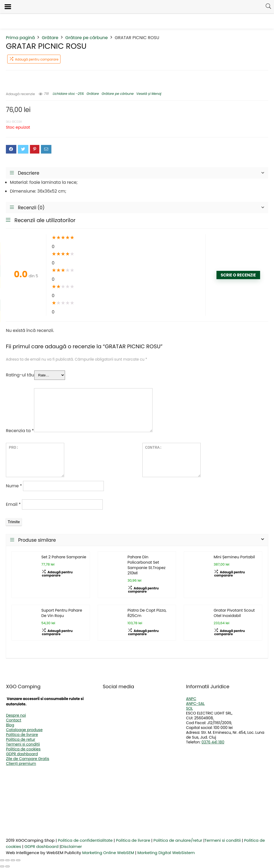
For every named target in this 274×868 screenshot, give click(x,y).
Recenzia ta (20, 431)
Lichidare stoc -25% (68, 94)
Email (13, 504)
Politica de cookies (23, 749)
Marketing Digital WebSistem (166, 853)
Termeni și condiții (23, 744)
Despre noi (16, 715)
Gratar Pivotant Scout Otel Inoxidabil (234, 613)
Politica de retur (20, 739)
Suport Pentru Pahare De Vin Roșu (62, 613)
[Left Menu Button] (8, 7)
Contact (14, 720)
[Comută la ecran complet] (7, 860)
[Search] (268, 6)
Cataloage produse (24, 730)
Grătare (50, 38)
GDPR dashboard (22, 754)
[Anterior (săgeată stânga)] (2, 866)
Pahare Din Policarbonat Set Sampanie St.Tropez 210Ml (146, 565)
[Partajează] (13, 860)
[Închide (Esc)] (18, 860)
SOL (189, 708)
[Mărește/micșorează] (2, 860)
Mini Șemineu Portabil (234, 557)
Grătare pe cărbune (87, 38)
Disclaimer (71, 846)
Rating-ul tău (20, 375)
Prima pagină (20, 38)
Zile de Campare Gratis (27, 759)
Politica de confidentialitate (85, 840)
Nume (14, 486)
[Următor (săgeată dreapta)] (7, 866)
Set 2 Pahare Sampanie (64, 557)
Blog (10, 725)
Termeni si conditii (223, 840)
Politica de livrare (22, 735)
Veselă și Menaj (149, 94)
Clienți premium (21, 764)
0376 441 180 (213, 742)
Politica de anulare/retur (178, 840)
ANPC (191, 699)
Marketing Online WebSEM (108, 853)
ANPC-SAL (195, 704)
